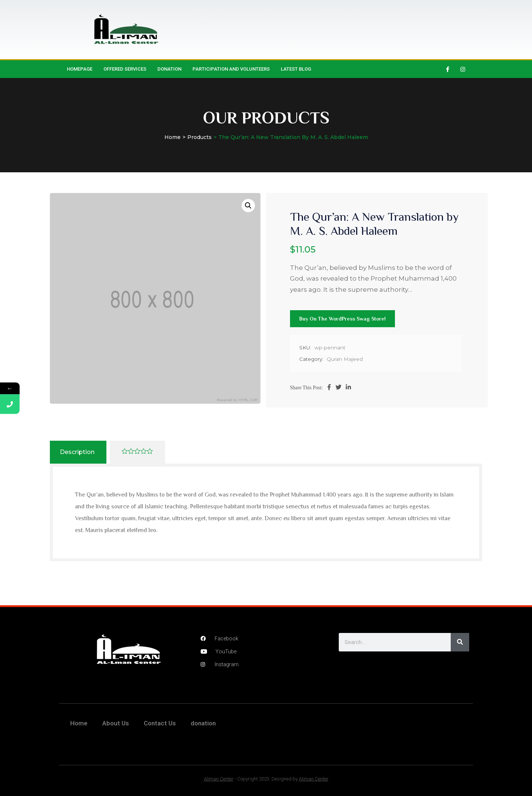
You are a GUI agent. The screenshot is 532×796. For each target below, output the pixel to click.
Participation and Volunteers (231, 69)
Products (199, 137)
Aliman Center (219, 779)
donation (169, 69)
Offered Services (125, 69)
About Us (116, 723)
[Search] (460, 642)
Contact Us (160, 723)
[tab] (77, 452)
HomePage (80, 69)
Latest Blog (296, 69)
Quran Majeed (345, 359)
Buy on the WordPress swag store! (342, 319)
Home (173, 137)
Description (77, 452)
